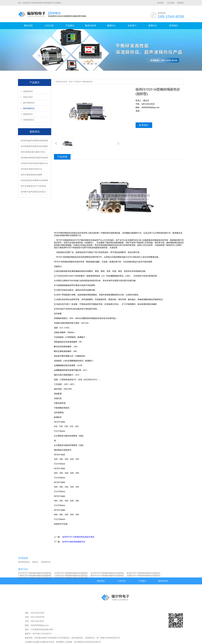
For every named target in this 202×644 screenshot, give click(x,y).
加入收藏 (171, 3)
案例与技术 (91, 26)
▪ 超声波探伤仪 (28, 103)
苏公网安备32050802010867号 (87, 642)
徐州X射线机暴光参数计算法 (33, 152)
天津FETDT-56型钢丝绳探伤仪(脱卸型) (71, 573)
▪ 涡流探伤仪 (27, 91)
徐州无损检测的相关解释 (31, 175)
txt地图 (43, 642)
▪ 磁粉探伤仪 (27, 114)
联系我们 (181, 3)
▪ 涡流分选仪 (27, 97)
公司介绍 (49, 26)
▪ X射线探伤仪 (27, 120)
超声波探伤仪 (77, 638)
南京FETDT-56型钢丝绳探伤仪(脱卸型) (107, 576)
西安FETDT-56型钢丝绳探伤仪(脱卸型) (143, 573)
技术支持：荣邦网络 (55, 642)
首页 (70, 82)
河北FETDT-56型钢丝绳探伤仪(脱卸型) (107, 573)
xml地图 (28, 642)
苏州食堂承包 (24, 562)
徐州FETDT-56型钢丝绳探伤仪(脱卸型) (35, 578)
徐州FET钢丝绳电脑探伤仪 (74, 542)
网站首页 (28, 26)
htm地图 (36, 642)
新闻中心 (153, 26)
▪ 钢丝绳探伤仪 (28, 108)
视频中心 (111, 26)
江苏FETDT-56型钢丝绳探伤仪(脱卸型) (71, 576)
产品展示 (70, 26)
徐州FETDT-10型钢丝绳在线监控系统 (78, 537)
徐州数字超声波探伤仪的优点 (33, 192)
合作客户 (132, 26)
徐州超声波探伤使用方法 (31, 169)
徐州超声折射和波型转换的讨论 (34, 163)
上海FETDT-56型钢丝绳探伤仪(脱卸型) (35, 576)
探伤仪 (35, 562)
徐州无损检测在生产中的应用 (33, 186)
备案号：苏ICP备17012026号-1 (38, 634)
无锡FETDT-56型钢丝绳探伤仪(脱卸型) (143, 576)
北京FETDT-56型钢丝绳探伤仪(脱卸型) (35, 573)
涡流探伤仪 (46, 562)
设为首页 (160, 3)
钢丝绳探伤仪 (88, 82)
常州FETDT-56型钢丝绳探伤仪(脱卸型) (71, 578)
